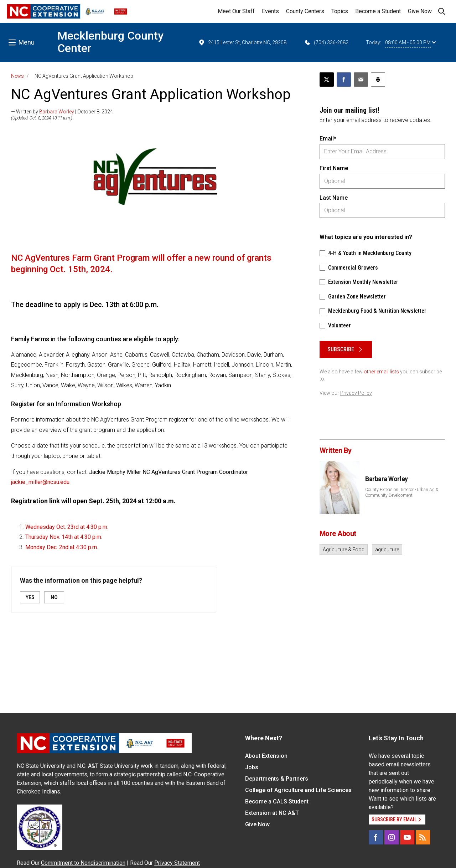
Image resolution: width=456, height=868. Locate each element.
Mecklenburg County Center (110, 42)
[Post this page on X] (327, 80)
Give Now (420, 11)
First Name (334, 168)
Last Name (334, 198)
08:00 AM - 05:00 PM (410, 42)
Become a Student (378, 11)
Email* (328, 139)
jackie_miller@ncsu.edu (40, 482)
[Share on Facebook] (344, 80)
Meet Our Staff (236, 11)
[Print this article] (378, 80)
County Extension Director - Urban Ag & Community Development (402, 492)
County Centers (305, 11)
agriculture (387, 550)
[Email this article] (361, 80)
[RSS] (423, 837)
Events (270, 11)
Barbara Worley (57, 112)
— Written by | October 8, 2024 (62, 112)
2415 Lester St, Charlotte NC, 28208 (242, 42)
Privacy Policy (356, 393)
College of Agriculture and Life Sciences (298, 790)
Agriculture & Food (344, 550)
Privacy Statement (177, 863)
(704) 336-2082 (326, 42)
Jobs (252, 767)
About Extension (266, 756)
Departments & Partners (277, 779)
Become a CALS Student (277, 801)
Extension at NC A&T (272, 813)
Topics (340, 11)
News (17, 76)
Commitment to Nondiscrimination (83, 863)
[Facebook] (376, 837)
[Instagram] (392, 837)
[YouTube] (407, 837)
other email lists (381, 372)
